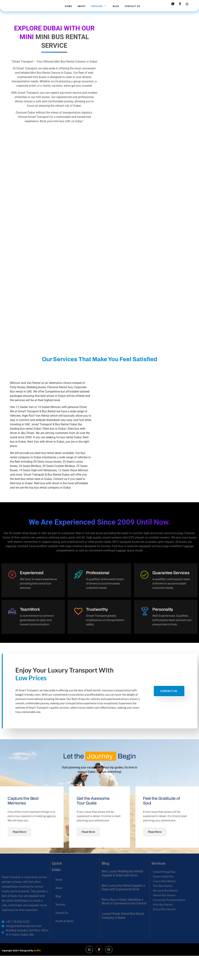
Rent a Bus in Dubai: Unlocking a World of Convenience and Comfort (124, 906)
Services (99, 6)
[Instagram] (187, 4)
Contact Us (132, 6)
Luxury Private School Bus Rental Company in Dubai (123, 920)
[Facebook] (180, 4)
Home (68, 6)
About (82, 6)
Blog (116, 6)
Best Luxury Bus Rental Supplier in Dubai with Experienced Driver (124, 892)
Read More (19, 837)
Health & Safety (65, 926)
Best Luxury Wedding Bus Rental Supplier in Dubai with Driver (122, 878)
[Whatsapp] (173, 4)
